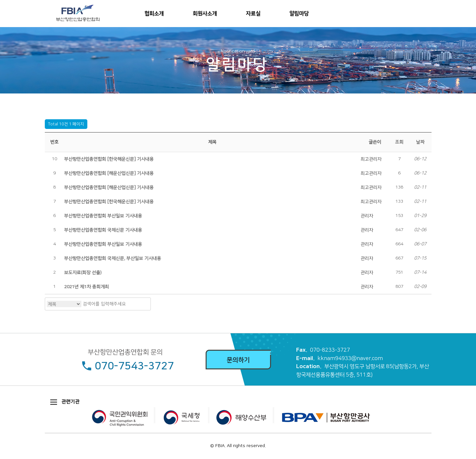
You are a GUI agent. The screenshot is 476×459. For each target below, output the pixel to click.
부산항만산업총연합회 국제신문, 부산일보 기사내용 (113, 259)
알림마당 (299, 14)
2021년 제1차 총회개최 (87, 287)
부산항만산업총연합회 (76, 13)
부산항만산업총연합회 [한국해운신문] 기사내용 (109, 159)
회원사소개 (205, 14)
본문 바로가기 (0, 0)
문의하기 (238, 360)
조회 (399, 142)
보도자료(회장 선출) (83, 273)
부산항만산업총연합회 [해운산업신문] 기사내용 (109, 173)
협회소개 (154, 14)
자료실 (253, 14)
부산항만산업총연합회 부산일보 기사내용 (103, 216)
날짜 (420, 142)
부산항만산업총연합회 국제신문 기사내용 (103, 230)
